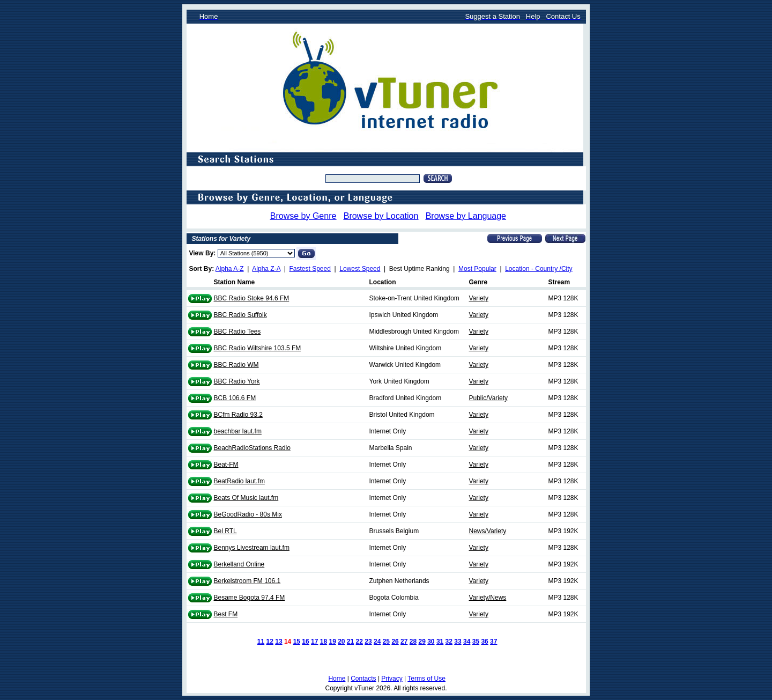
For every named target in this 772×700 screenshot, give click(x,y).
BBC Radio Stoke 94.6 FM (252, 298)
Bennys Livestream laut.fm (252, 548)
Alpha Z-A (266, 269)
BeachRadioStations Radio (252, 448)
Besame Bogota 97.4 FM (250, 598)
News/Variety (488, 531)
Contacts (363, 679)
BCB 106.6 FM (235, 398)
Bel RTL (225, 531)
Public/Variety (488, 398)
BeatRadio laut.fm (239, 481)
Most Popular (477, 269)
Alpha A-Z (230, 269)
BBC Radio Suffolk (240, 315)
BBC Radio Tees (237, 331)
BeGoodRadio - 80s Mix (248, 514)
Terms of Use (426, 679)
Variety (479, 298)
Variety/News (488, 598)
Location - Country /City (539, 269)
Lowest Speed (360, 269)
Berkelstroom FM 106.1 (247, 581)
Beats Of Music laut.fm (246, 498)
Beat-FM (226, 465)
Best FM (226, 614)
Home (337, 679)
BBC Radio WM (236, 365)
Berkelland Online (239, 564)
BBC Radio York (237, 381)
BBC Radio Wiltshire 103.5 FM (258, 348)
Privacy (392, 679)
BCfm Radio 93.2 (238, 415)
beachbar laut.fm (238, 431)
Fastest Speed (310, 269)
